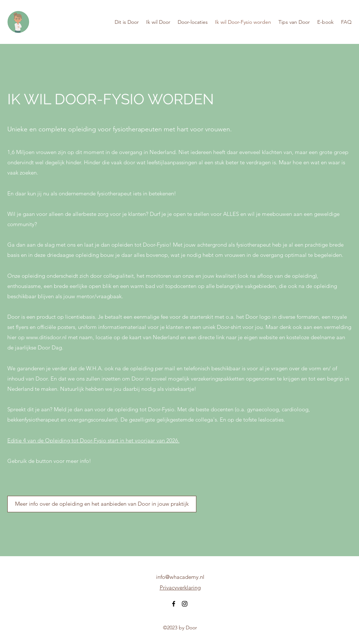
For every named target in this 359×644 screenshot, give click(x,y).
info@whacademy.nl (180, 577)
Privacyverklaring (180, 587)
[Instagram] (185, 604)
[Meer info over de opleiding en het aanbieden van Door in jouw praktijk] (102, 504)
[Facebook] (174, 604)
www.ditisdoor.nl (46, 337)
